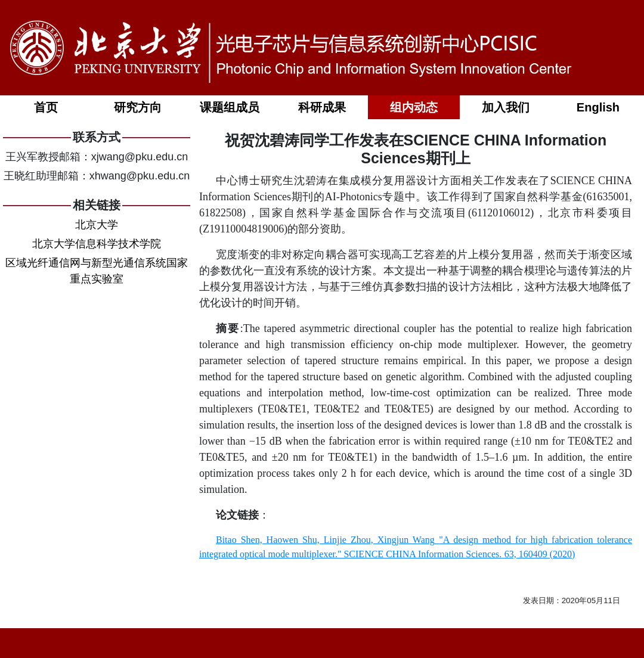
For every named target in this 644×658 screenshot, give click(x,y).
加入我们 (506, 107)
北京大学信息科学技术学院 (97, 244)
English (598, 107)
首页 (46, 107)
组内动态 (414, 107)
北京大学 (97, 225)
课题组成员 (230, 107)
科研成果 (322, 107)
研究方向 (138, 107)
